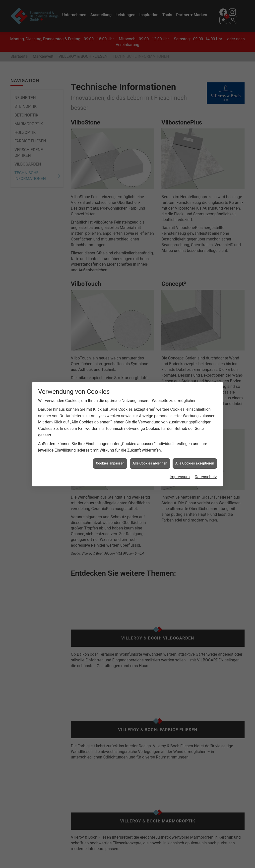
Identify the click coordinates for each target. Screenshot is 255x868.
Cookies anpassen (110, 463)
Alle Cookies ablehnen (150, 463)
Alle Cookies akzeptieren (195, 463)
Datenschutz (206, 477)
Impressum (180, 477)
